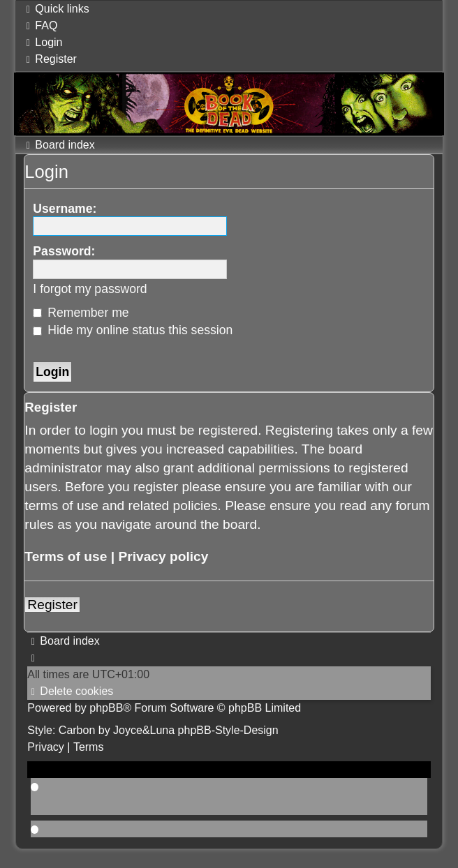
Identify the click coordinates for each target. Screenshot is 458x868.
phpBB (106, 708)
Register (52, 605)
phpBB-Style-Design (228, 730)
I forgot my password (90, 289)
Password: (64, 251)
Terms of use (66, 556)
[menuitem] (40, 25)
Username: (65, 209)
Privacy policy (163, 556)
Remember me (81, 313)
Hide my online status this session (133, 330)
